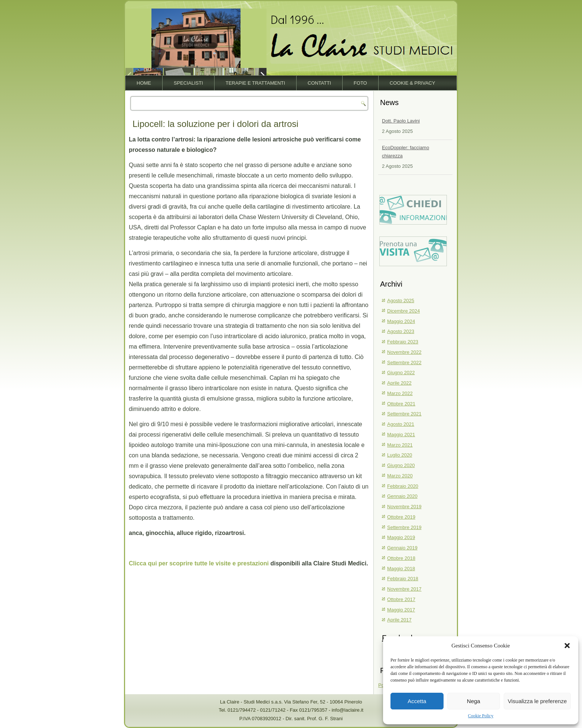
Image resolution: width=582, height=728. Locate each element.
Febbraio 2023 (403, 342)
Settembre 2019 (404, 527)
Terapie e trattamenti (255, 83)
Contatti (319, 83)
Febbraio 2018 (403, 579)
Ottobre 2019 (401, 517)
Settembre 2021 (404, 414)
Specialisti (188, 83)
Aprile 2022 (399, 383)
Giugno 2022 (401, 373)
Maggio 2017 (401, 610)
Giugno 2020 (401, 465)
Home (144, 83)
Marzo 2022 (400, 393)
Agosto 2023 (401, 331)
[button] (567, 646)
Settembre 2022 (404, 363)
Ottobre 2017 (401, 599)
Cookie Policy (481, 716)
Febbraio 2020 (403, 486)
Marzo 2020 (400, 476)
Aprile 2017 (399, 620)
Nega (474, 701)
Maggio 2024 (401, 321)
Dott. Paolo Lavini (401, 121)
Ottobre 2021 (401, 404)
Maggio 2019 (401, 537)
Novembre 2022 (404, 352)
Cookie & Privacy (413, 83)
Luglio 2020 (400, 455)
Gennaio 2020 (402, 496)
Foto (360, 83)
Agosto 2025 (401, 301)
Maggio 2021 (401, 435)
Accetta (417, 701)
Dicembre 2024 (403, 311)
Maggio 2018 (401, 569)
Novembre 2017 (404, 589)
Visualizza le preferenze (537, 701)
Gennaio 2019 (402, 548)
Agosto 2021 (401, 424)
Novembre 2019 (404, 507)
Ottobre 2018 (401, 558)
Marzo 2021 (400, 445)
